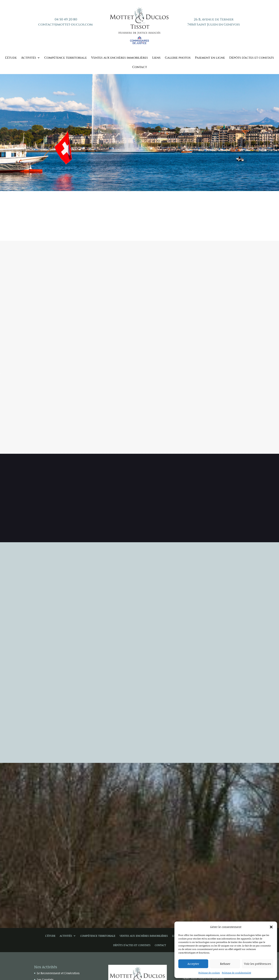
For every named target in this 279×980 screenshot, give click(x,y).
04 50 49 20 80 (66, 19)
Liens (156, 58)
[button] (271, 927)
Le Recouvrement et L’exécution (58, 973)
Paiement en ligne (210, 58)
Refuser (225, 964)
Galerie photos (178, 58)
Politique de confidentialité (236, 973)
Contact (140, 67)
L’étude (11, 58)
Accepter (193, 964)
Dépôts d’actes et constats (252, 58)
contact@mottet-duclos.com (65, 24)
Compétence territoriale (66, 58)
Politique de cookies (209, 973)
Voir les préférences (258, 964)
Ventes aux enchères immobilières (120, 58)
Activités (29, 58)
